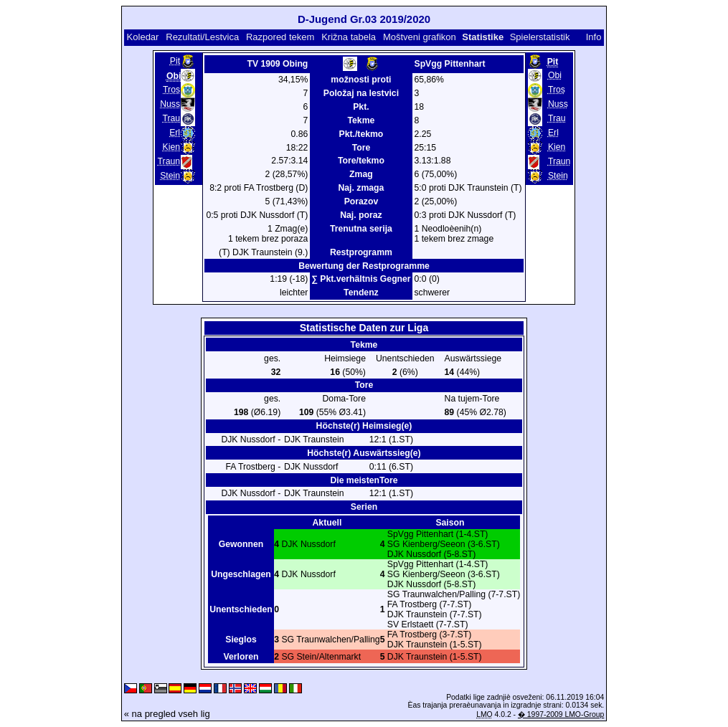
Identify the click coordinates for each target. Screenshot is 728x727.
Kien (171, 147)
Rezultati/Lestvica (202, 37)
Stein (170, 176)
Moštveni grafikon (420, 37)
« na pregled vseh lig (167, 714)
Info (594, 37)
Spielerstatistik (540, 37)
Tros (171, 90)
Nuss (170, 104)
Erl (175, 133)
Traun (169, 161)
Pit (175, 61)
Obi (555, 75)
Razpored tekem (280, 37)
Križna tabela (349, 37)
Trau (171, 118)
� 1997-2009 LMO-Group (561, 714)
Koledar (143, 37)
